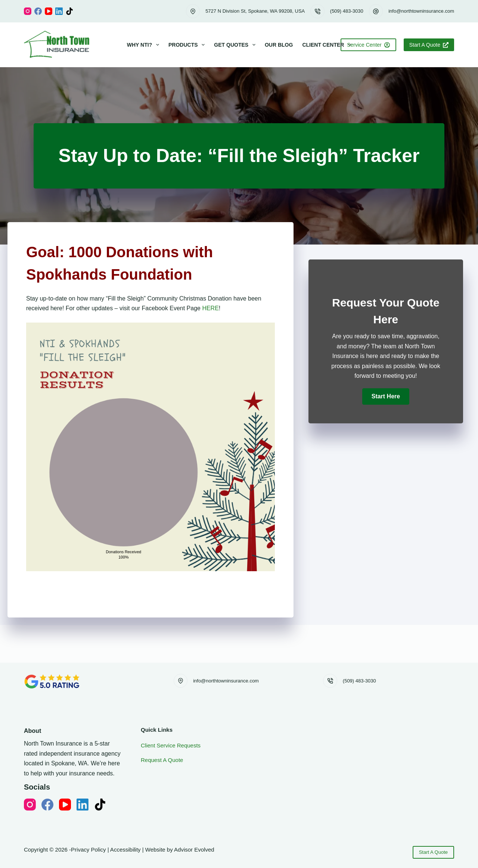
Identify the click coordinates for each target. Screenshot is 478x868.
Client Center (328, 45)
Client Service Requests (171, 745)
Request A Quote (162, 760)
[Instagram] (28, 11)
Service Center (368, 45)
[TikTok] (69, 11)
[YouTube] (49, 11)
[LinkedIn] (59, 11)
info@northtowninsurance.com (421, 11)
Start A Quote (429, 45)
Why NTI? (145, 45)
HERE (210, 308)
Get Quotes (236, 45)
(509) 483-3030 (347, 11)
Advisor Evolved (194, 850)
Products (188, 45)
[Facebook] (38, 11)
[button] (386, 396)
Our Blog (279, 45)
